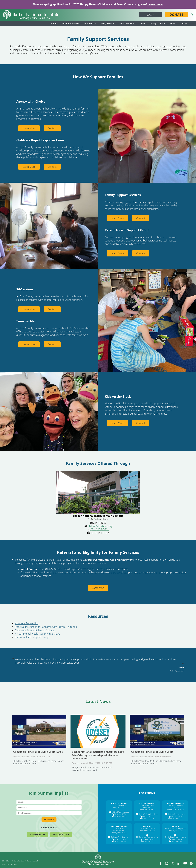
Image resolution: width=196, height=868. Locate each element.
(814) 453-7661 (100, 529)
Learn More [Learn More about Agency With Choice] (29, 128)
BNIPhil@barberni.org (176, 814)
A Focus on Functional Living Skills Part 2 (39, 731)
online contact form (117, 569)
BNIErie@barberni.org (100, 526)
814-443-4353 (148, 841)
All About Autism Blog (27, 623)
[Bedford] (175, 826)
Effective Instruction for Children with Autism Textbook (46, 627)
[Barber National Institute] (31, 15)
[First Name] (49, 802)
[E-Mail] (49, 813)
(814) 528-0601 (54, 569)
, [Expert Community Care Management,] (110, 560)
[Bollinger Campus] (119, 826)
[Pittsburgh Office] (147, 803)
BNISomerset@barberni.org (147, 837)
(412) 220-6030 (148, 816)
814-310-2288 (176, 841)
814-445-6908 (148, 839)
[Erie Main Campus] (119, 803)
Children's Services (71, 23)
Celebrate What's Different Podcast (35, 630)
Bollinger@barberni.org (120, 837)
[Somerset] (147, 826)
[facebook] (161, 863)
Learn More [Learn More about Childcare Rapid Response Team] (29, 167)
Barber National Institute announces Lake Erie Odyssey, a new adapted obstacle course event (98, 731)
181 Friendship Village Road (175, 829)
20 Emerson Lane (147, 805)
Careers (142, 23)
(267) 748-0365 (176, 818)
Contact (183, 23)
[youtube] (185, 863)
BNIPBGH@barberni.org (148, 814)
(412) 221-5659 (148, 818)
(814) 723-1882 (120, 841)
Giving (153, 23)
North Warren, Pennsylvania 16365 (119, 832)
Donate (176, 15)
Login (150, 15)
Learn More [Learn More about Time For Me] (29, 344)
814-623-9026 (176, 839)
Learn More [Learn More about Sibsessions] (29, 309)
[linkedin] (179, 863)
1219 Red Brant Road (147, 829)
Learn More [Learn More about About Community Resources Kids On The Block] (117, 423)
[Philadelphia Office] (175, 803)
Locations (53, 23)
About (173, 23)
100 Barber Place (119, 805)
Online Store (61, 834)
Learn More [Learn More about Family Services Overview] (117, 218)
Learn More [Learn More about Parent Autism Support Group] (117, 253)
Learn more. (155, 4)
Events (163, 23)
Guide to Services (127, 23)
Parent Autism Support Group (32, 637)
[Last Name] (49, 808)
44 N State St (119, 829)
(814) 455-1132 (120, 816)
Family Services (108, 23)
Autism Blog (37, 834)
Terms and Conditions (10, 864)
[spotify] (191, 863)
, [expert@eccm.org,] (81, 569)
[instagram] (167, 863)
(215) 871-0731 (176, 816)
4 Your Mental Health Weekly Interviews (37, 634)
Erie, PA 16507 (119, 808)
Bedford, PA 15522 (175, 831)
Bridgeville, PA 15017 (147, 810)
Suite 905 (147, 808)
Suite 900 (175, 808)
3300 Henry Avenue (175, 805)
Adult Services (90, 23)
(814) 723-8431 (120, 839)
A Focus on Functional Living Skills (157, 731)
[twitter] (173, 863)
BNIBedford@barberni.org (175, 837)
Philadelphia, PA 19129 (175, 810)
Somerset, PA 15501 (147, 831)
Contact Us (98, 588)
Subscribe (49, 820)
